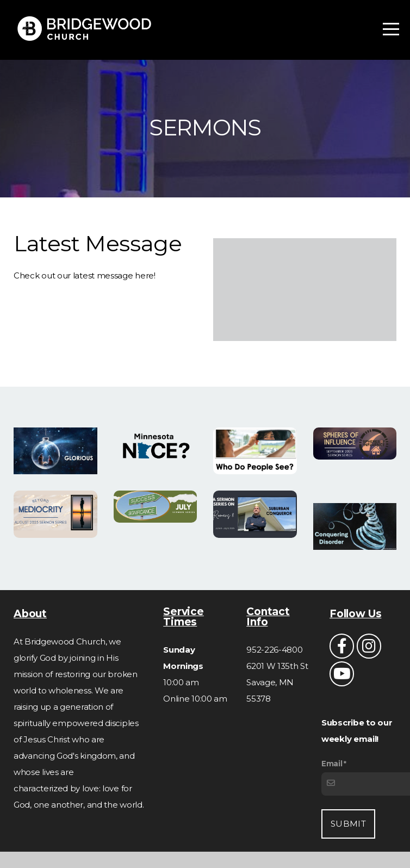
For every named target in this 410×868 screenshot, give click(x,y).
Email (332, 764)
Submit (348, 824)
